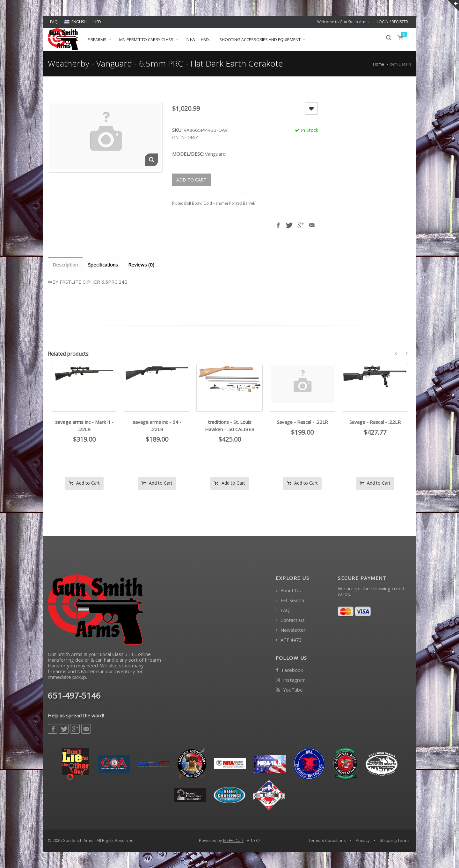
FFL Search (290, 601)
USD (97, 22)
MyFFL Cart (233, 841)
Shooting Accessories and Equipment (260, 39)
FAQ (54, 22)
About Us (288, 591)
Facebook (289, 670)
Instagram (291, 680)
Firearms (97, 39)
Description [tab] (66, 265)
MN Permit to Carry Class (146, 39)
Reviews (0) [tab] (143, 265)
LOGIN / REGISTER (392, 22)
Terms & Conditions (327, 841)
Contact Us (290, 620)
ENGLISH (76, 22)
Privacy (363, 841)
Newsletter (291, 630)
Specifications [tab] (104, 265)
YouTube (289, 690)
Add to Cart (84, 483)
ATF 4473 (289, 640)
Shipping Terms (395, 841)
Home (379, 64)
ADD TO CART (191, 180)
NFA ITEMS (198, 39)
